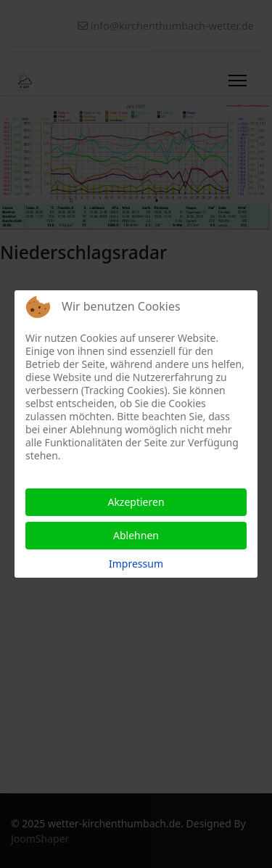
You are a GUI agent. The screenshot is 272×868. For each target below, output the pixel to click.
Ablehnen (136, 535)
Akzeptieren (136, 502)
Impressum (136, 564)
